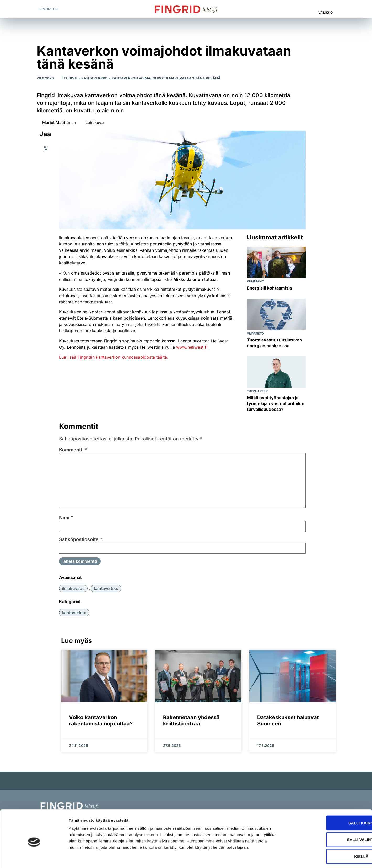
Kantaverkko (94, 78)
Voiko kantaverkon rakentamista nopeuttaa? (101, 720)
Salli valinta (328, 817)
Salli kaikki (328, 800)
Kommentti (73, 450)
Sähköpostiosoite (81, 539)
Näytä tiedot (280, 858)
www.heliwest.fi (192, 347)
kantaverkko (106, 588)
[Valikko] (326, 7)
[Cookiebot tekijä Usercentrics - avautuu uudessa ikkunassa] (34, 858)
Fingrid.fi (49, 9)
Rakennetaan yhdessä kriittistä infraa (191, 720)
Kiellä (328, 834)
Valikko (326, 12)
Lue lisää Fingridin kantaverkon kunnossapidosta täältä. (114, 357)
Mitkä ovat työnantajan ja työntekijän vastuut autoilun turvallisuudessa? (276, 403)
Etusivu (69, 78)
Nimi (66, 518)
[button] (304, 9)
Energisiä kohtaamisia (269, 288)
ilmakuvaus (73, 588)
